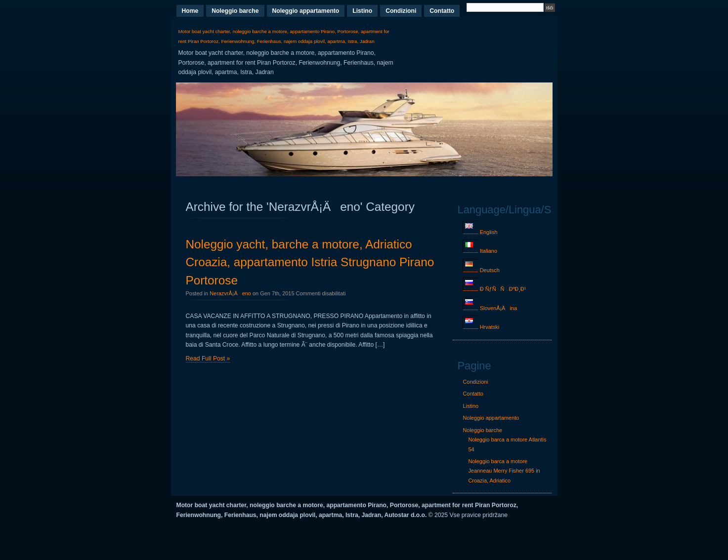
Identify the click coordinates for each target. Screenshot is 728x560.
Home (190, 11)
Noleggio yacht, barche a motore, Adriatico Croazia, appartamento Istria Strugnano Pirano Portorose (310, 262)
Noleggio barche (235, 11)
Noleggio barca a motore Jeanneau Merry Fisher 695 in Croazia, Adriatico (504, 471)
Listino (362, 11)
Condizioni (401, 11)
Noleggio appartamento (306, 11)
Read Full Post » (208, 359)
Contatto (442, 11)
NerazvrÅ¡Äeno (230, 293)
